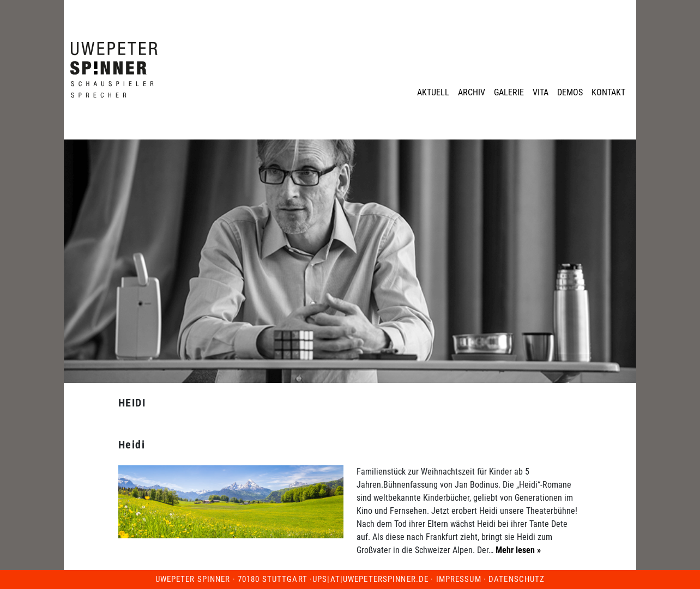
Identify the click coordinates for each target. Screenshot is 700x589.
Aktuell (433, 92)
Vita (541, 92)
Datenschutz (517, 579)
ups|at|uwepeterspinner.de (370, 579)
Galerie (509, 92)
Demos (570, 92)
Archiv (472, 92)
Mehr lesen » (517, 550)
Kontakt (608, 92)
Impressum (459, 579)
